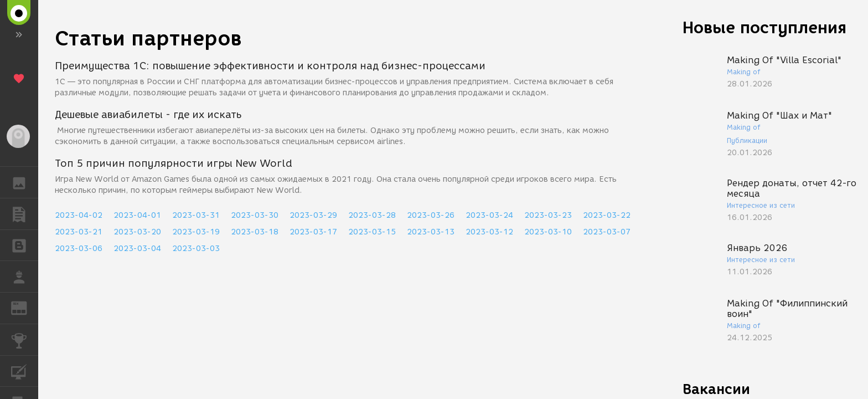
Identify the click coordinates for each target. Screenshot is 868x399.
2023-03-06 (79, 249)
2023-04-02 (79, 215)
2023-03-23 (548, 215)
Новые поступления (764, 27)
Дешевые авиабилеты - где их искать (148, 115)
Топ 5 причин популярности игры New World (174, 163)
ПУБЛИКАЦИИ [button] (25, 214)
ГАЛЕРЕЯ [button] (25, 182)
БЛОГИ (25, 245)
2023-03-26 (431, 215)
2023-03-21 (79, 232)
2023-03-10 (548, 232)
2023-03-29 (313, 215)
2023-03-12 (489, 232)
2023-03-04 (137, 249)
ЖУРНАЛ (25, 307)
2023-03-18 (255, 232)
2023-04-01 (137, 215)
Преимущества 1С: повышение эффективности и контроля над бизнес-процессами (270, 66)
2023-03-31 (196, 215)
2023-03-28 (372, 215)
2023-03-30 (255, 215)
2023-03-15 (372, 232)
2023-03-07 (607, 232)
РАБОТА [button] (25, 277)
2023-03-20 (137, 232)
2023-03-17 (313, 232)
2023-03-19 (196, 232)
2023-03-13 (431, 232)
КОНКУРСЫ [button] (25, 340)
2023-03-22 (607, 215)
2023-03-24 (489, 215)
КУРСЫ (25, 370)
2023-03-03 (196, 249)
